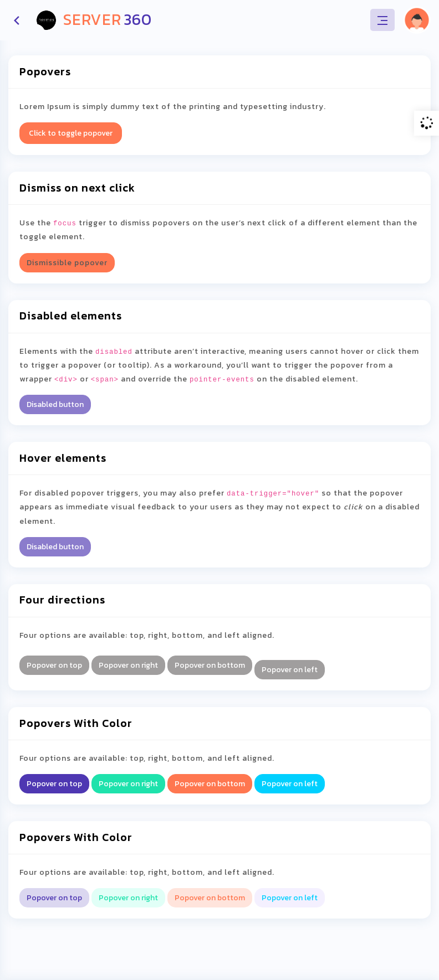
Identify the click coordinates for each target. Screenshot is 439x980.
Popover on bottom (210, 665)
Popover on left (290, 670)
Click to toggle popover (71, 133)
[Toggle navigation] (382, 20)
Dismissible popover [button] (67, 263)
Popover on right (128, 665)
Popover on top (54, 665)
